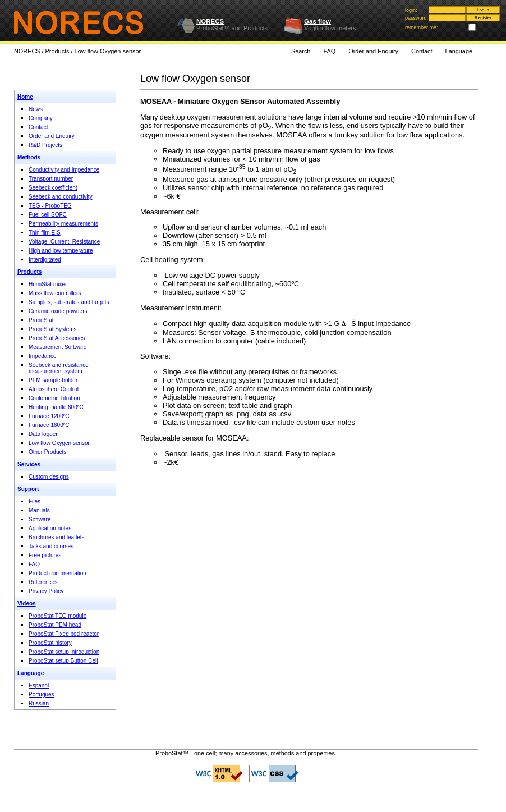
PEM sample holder (53, 380)
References (43, 582)
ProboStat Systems (53, 329)
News (36, 109)
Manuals (39, 510)
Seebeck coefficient (53, 188)
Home (25, 97)
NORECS (210, 21)
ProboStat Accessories (57, 338)
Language (459, 51)
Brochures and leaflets (57, 537)
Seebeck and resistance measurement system (59, 368)
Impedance (42, 356)
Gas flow (318, 21)
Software (40, 519)
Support (28, 489)
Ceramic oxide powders (58, 311)
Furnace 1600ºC (49, 425)
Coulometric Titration (54, 398)
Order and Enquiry (373, 51)
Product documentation (58, 573)
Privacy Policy (46, 591)
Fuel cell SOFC (48, 215)
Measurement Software (58, 347)
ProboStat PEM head (55, 625)
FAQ (329, 51)
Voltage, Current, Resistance (64, 242)
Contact (422, 51)
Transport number (51, 179)
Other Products (47, 452)
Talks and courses (51, 546)
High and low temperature (61, 251)
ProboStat (41, 320)
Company (41, 118)
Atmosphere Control (54, 389)
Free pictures (45, 555)
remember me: (422, 27)
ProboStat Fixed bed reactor (64, 634)
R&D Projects (45, 145)
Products (58, 51)
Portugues (42, 694)
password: (417, 18)
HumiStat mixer (48, 284)
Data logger (43, 434)
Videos (27, 604)
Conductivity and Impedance (64, 170)
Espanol (39, 685)
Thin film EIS (45, 233)
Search (301, 51)
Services (29, 464)
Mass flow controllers (55, 293)
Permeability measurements (63, 224)
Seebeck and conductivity (60, 197)
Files (34, 501)
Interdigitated (45, 260)
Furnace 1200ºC (49, 416)
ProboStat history (50, 643)
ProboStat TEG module (58, 616)
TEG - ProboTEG (50, 206)
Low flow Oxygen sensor (108, 51)
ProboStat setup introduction (64, 652)
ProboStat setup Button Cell (63, 661)
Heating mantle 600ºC (56, 407)
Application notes (50, 528)
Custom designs (49, 477)
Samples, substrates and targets (69, 302)
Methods (29, 157)
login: (411, 10)
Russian (39, 703)
